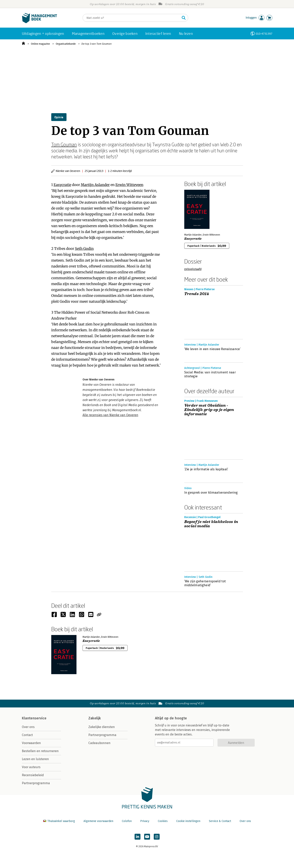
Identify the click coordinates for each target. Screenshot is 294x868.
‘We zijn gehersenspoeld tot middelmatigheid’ (205, 583)
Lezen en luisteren (35, 759)
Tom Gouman (64, 144)
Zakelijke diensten (102, 727)
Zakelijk (95, 718)
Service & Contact (220, 821)
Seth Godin (84, 249)
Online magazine (40, 44)
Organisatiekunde (66, 44)
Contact (27, 735)
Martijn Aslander (95, 185)
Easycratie (62, 185)
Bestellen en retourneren (40, 751)
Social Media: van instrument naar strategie (210, 374)
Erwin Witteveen (129, 185)
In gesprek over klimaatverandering (211, 493)
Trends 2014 (197, 294)
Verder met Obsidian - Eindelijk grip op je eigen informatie (209, 410)
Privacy (145, 821)
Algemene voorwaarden (98, 821)
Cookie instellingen (188, 821)
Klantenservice (34, 718)
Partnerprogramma (36, 783)
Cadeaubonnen (99, 743)
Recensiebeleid (33, 775)
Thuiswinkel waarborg (59, 821)
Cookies (163, 821)
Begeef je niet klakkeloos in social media (211, 524)
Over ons (28, 727)
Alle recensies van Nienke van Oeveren (110, 415)
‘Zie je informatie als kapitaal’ (206, 469)
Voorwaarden (31, 743)
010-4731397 (264, 34)
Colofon (127, 821)
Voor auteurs (31, 767)
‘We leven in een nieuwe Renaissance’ (213, 349)
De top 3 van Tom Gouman (97, 44)
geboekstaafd (193, 269)
